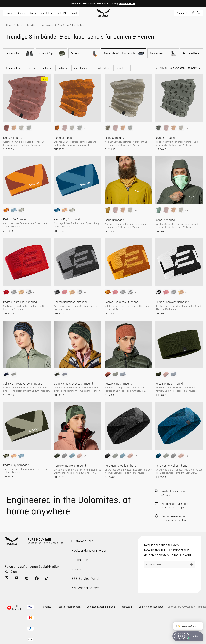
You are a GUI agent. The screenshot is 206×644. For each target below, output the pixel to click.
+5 (34, 128)
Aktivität (62, 13)
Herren (9, 13)
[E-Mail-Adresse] (170, 564)
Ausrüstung (47, 13)
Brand (74, 13)
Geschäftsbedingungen (69, 607)
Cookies (47, 607)
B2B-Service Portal (85, 578)
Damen (21, 13)
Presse (76, 569)
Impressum (127, 607)
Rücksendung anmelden (89, 550)
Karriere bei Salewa (85, 588)
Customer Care (82, 541)
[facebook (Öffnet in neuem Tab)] (37, 579)
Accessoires (48, 25)
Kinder (33, 13)
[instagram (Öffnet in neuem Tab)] (7, 579)
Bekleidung (32, 25)
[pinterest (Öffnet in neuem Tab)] (27, 579)
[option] (6, 128)
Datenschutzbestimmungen (101, 607)
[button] (13, 68)
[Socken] (84, 53)
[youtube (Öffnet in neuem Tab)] (17, 579)
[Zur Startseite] (103, 13)
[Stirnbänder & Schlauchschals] (124, 53)
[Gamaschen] (163, 53)
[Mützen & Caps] (51, 53)
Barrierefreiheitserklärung (152, 607)
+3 (85, 456)
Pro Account (80, 560)
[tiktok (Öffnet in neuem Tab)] (47, 579)
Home (9, 25)
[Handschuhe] (19, 53)
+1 (34, 292)
